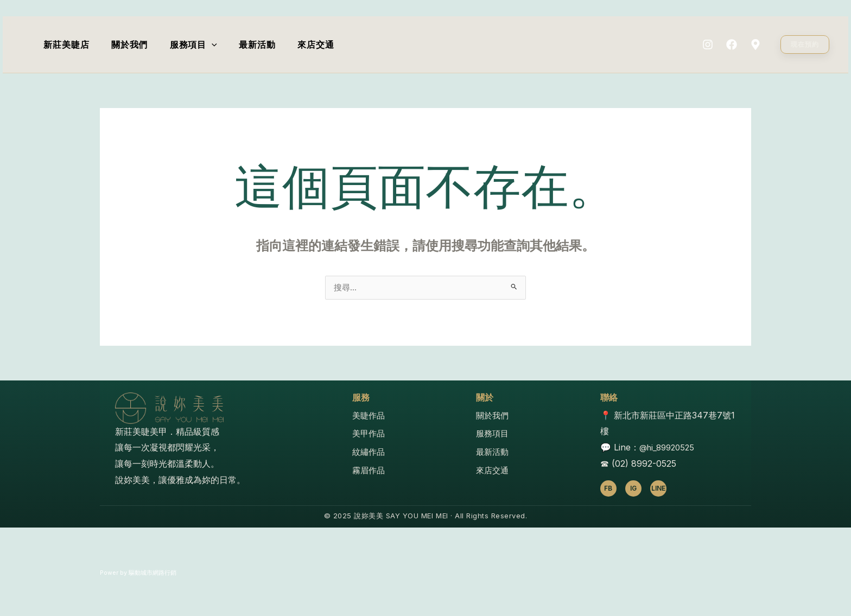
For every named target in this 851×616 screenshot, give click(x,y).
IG (633, 489)
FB (608, 489)
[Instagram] (708, 45)
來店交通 (334, 45)
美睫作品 (370, 416)
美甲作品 (370, 434)
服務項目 (203, 45)
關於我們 (135, 45)
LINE (658, 489)
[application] (221, 45)
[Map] (755, 45)
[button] (805, 45)
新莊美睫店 (68, 45)
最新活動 (271, 45)
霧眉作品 (370, 471)
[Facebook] (732, 45)
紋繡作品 (370, 453)
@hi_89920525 (669, 448)
